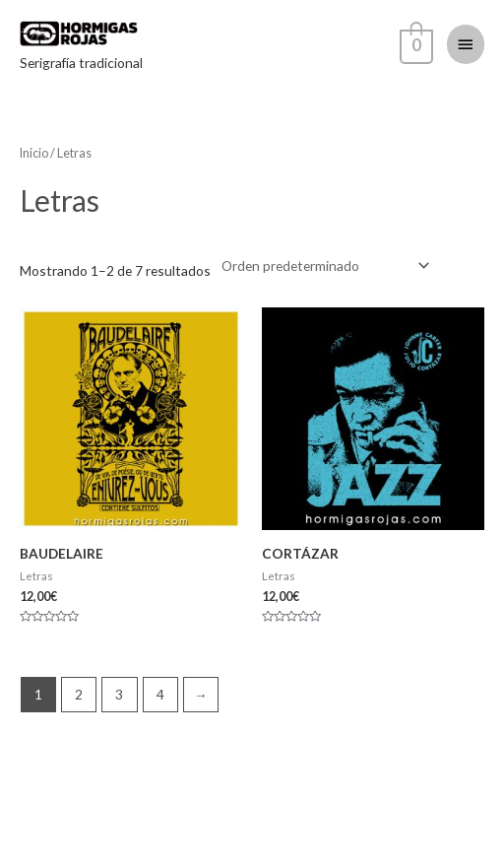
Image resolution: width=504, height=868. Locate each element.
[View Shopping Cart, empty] (414, 43)
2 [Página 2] (79, 694)
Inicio (34, 153)
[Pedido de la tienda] (322, 266)
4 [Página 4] (160, 694)
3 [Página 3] (119, 694)
